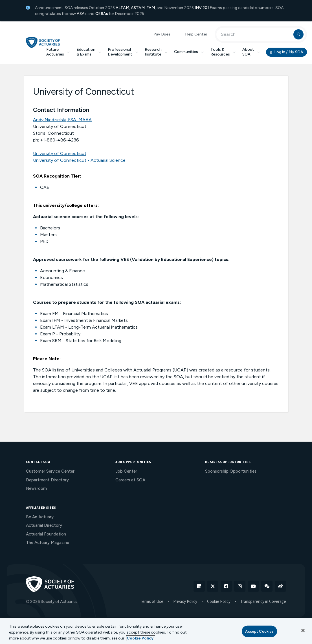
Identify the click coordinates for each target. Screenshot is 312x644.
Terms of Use (152, 602)
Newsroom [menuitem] (36, 488)
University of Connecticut (60, 153)
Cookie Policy (219, 602)
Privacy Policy (185, 602)
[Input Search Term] (256, 34)
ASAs (82, 14)
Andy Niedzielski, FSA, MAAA (62, 120)
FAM (151, 8)
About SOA (251, 52)
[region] (156, 631)
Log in (286, 52)
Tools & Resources (223, 52)
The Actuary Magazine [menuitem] (48, 543)
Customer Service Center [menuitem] (50, 471)
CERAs (102, 14)
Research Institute (156, 52)
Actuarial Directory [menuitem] (44, 525)
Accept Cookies (259, 631)
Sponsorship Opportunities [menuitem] (231, 471)
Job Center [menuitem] (126, 471)
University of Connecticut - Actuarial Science (79, 160)
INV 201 (202, 8)
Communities (189, 52)
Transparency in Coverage (263, 602)
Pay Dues (162, 34)
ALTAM (122, 8)
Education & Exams (89, 52)
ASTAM (138, 8)
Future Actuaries (58, 52)
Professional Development (123, 52)
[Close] (303, 630)
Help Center (196, 34)
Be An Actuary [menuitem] (40, 517)
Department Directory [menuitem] (47, 480)
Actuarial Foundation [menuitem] (46, 534)
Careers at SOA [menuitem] (130, 480)
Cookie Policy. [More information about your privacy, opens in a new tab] (141, 638)
